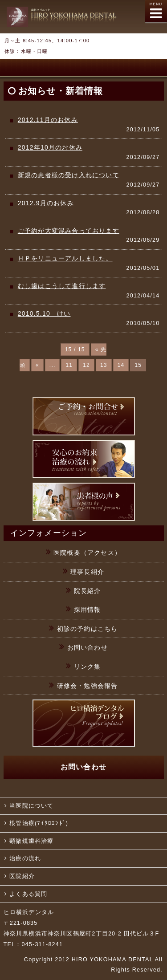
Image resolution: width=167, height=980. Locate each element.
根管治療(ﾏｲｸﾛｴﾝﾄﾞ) (39, 823)
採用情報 (88, 610)
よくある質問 (28, 894)
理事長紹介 (87, 572)
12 (86, 365)
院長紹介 (88, 591)
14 (121, 365)
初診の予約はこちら (88, 629)
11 (69, 365)
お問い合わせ (88, 647)
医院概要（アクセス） (87, 553)
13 (104, 365)
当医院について (31, 806)
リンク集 (88, 667)
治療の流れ (25, 858)
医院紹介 (22, 876)
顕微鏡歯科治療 (31, 841)
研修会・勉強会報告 (88, 686)
